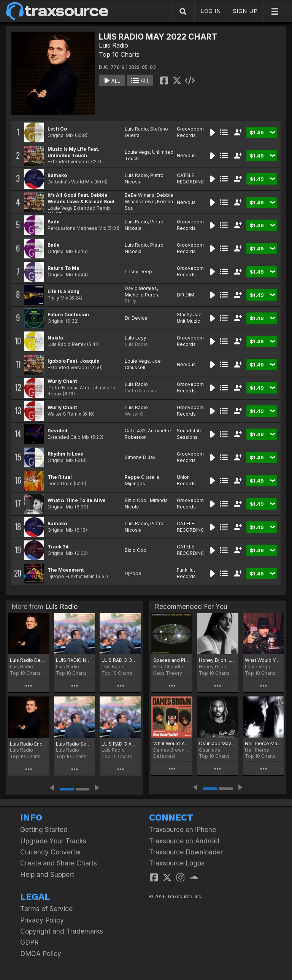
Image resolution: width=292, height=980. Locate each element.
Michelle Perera (142, 295)
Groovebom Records (190, 132)
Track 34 (58, 547)
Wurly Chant (62, 381)
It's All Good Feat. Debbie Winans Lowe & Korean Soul (81, 198)
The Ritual (60, 477)
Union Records (186, 480)
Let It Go (57, 129)
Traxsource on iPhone (182, 829)
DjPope (133, 573)
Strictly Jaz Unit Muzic (189, 318)
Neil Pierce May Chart (263, 743)
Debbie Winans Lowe (149, 198)
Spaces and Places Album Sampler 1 (172, 660)
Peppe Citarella (142, 477)
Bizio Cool (136, 500)
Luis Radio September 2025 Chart (75, 744)
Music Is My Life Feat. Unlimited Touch (73, 152)
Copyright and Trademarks (62, 931)
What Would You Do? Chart (263, 660)
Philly (131, 301)
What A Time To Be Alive (77, 500)
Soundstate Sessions (190, 434)
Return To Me (63, 268)
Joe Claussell (143, 364)
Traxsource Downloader (186, 852)
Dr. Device (136, 318)
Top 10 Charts (119, 54)
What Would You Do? (172, 743)
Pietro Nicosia (140, 391)
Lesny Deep (138, 272)
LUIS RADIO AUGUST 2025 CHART (120, 744)
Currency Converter (51, 852)
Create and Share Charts (59, 863)
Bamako (57, 175)
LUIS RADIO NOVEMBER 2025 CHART (75, 660)
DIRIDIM (186, 295)
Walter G (134, 414)
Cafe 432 (135, 431)
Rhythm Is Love (65, 454)
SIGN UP (245, 11)
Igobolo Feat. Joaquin (74, 361)
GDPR (29, 942)
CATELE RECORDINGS (192, 178)
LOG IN (211, 11)
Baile (54, 222)
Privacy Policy (42, 920)
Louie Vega (137, 152)
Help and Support (47, 874)
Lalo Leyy (136, 338)
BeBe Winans (140, 195)
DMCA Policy (41, 954)
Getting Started (44, 829)
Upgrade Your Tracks (53, 841)
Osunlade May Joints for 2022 (217, 743)
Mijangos (135, 484)
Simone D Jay (140, 457)
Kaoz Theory (168, 673)
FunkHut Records (186, 573)
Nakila (55, 338)
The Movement (66, 570)
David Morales (141, 288)
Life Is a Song (63, 291)
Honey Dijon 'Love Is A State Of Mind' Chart (217, 660)
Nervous (186, 155)
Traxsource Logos (177, 863)
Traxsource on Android (184, 841)
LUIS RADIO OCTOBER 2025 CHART (120, 660)
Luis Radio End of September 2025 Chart (29, 744)
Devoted (57, 431)
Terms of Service (46, 909)
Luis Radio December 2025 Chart (29, 660)
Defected (164, 756)
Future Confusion (68, 315)
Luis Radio (113, 45)
